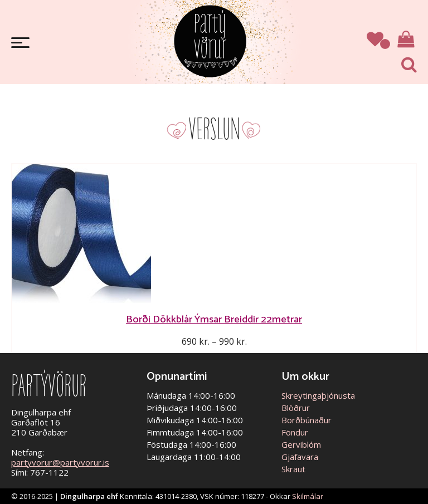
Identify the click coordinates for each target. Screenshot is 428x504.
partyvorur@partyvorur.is (60, 462)
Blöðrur (296, 408)
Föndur (295, 432)
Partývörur (210, 40)
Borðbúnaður (307, 420)
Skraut (293, 469)
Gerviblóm (301, 444)
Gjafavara (300, 457)
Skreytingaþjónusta (318, 395)
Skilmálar (308, 496)
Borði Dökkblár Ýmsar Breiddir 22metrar (214, 319)
